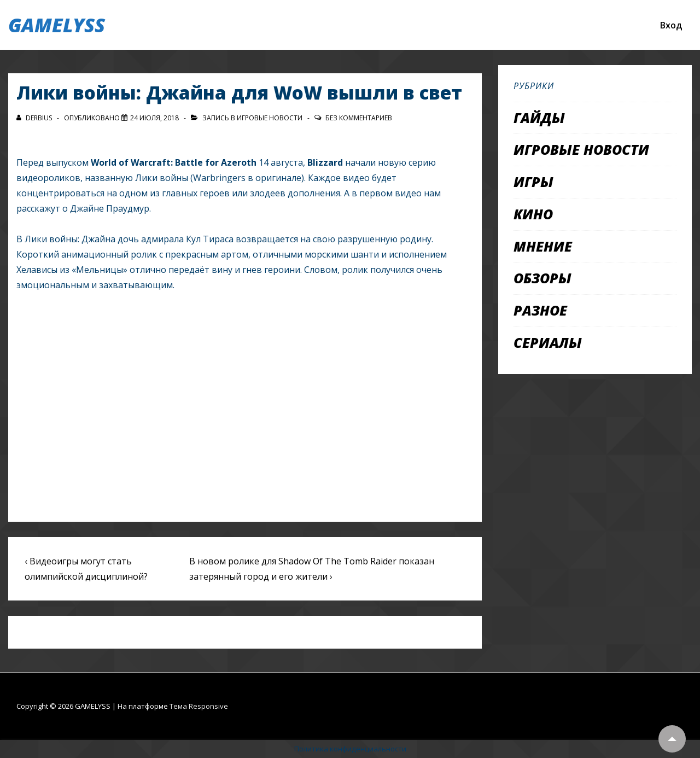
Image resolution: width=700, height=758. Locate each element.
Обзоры (542, 278)
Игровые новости (270, 118)
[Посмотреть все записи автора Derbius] (35, 118)
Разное (540, 310)
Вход (671, 25)
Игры (533, 182)
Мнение (543, 246)
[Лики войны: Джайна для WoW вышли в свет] (154, 118)
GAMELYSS (57, 25)
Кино (533, 214)
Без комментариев (359, 118)
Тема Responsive (199, 706)
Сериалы (548, 342)
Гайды (539, 118)
